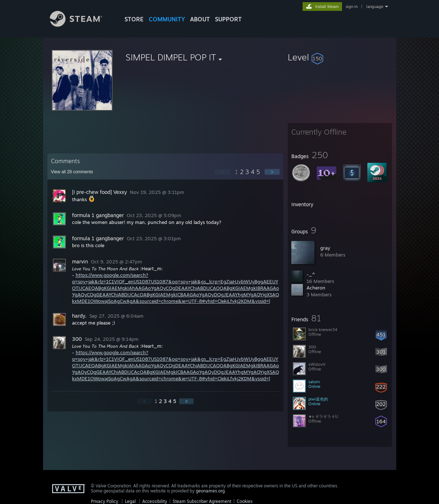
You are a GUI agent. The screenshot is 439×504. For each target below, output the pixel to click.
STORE (134, 19)
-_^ (311, 274)
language (375, 7)
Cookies (245, 501)
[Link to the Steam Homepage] (81, 25)
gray (325, 248)
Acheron (316, 288)
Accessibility (155, 501)
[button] (340, 57)
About (200, 19)
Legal (130, 501)
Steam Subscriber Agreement (202, 501)
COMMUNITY (167, 19)
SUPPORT (228, 19)
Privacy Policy (105, 501)
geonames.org (210, 491)
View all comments (72, 172)
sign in (352, 7)
